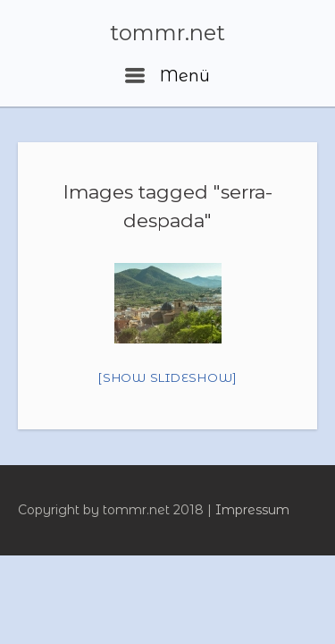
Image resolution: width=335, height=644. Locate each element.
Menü (167, 76)
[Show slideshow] (167, 377)
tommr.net (167, 33)
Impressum (252, 510)
